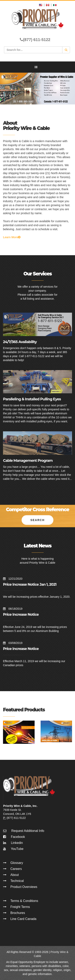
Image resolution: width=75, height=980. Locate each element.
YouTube (13, 849)
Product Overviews (24, 887)
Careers (16, 869)
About (15, 875)
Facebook (14, 837)
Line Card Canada (23, 919)
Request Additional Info (28, 831)
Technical (17, 881)
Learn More (12, 237)
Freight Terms (20, 907)
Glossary (17, 863)
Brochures (18, 913)
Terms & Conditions (24, 901)
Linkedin (13, 843)
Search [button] (37, 520)
